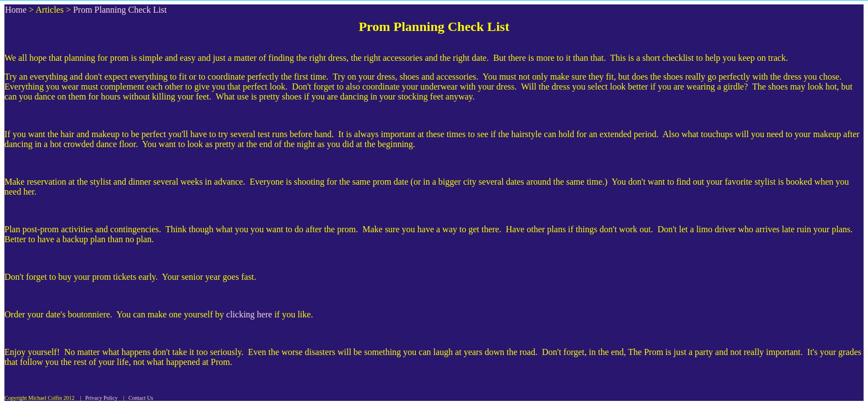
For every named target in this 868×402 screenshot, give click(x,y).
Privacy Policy (102, 398)
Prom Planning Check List (120, 10)
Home (16, 10)
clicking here (249, 314)
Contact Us (141, 398)
